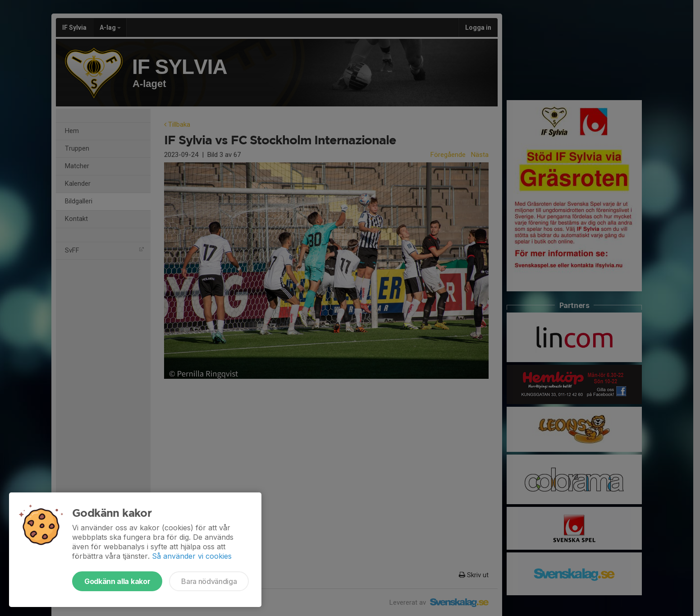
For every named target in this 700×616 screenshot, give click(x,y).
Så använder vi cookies (192, 556)
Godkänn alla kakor (117, 581)
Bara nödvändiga (209, 581)
